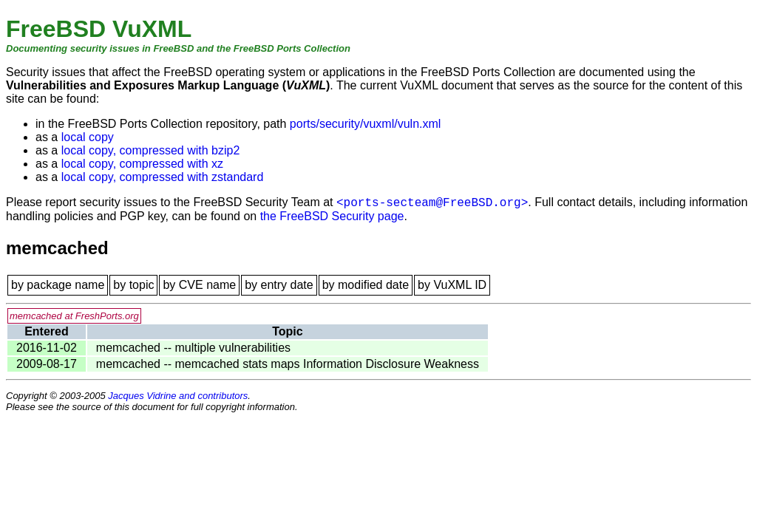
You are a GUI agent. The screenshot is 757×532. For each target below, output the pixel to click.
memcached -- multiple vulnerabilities (193, 348)
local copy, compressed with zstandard (163, 177)
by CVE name (199, 285)
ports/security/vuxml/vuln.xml (366, 124)
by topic (133, 285)
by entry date (279, 285)
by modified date (366, 285)
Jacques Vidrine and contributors (178, 396)
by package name (58, 285)
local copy (88, 137)
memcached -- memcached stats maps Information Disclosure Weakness (288, 364)
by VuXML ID (452, 285)
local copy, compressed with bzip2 (151, 150)
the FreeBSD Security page (332, 216)
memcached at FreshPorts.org (74, 316)
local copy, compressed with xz (142, 164)
